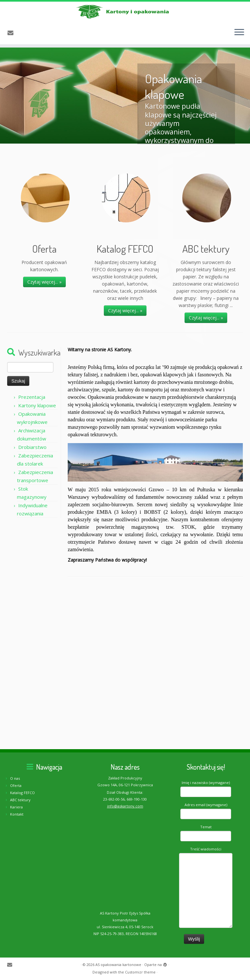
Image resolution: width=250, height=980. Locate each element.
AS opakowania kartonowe (118, 965)
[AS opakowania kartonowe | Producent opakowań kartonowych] (125, 17)
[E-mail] (13, 43)
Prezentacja (32, 411)
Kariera (16, 807)
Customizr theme (140, 972)
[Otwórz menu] (239, 43)
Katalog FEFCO (22, 793)
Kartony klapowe (37, 419)
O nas (15, 778)
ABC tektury (20, 800)
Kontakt (17, 814)
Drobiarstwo (32, 461)
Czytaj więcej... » (44, 296)
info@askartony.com (125, 806)
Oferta (16, 785)
